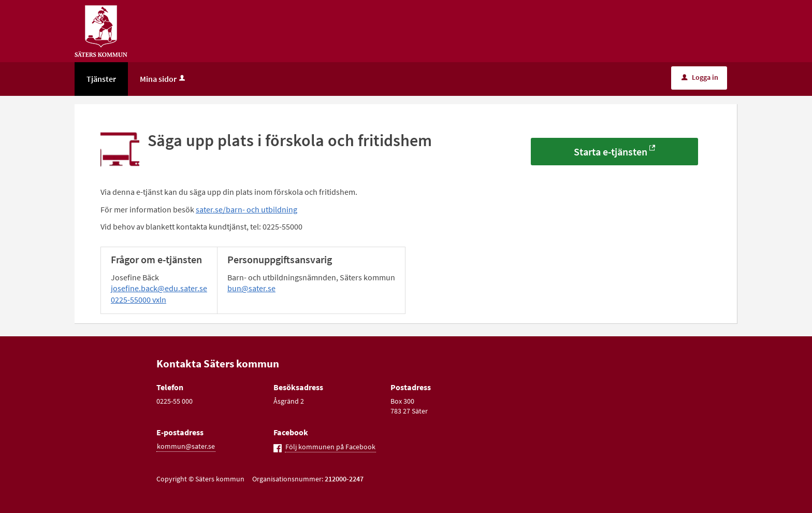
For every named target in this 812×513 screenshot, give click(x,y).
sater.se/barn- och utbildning (247, 209)
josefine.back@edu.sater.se (159, 288)
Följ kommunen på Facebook (330, 447)
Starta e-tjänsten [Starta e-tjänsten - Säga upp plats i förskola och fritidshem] (611, 152)
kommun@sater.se (186, 446)
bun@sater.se (251, 288)
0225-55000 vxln (139, 300)
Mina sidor (163, 79)
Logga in (700, 77)
